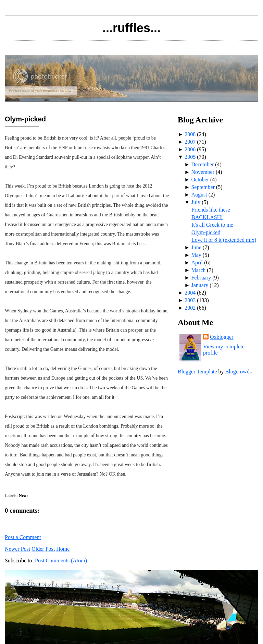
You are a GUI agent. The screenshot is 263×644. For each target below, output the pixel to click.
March (198, 270)
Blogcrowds (239, 372)
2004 (190, 293)
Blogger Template (197, 372)
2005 (190, 157)
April (197, 263)
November (203, 172)
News (23, 496)
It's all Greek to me (212, 225)
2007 (190, 142)
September (203, 187)
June (196, 247)
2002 (190, 308)
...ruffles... (131, 28)
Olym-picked (25, 119)
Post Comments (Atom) (61, 560)
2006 (190, 149)
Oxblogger (222, 337)
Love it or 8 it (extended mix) (224, 240)
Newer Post (17, 549)
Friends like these (211, 210)
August (199, 195)
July (196, 202)
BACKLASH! (207, 217)
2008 (190, 134)
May (196, 255)
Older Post (43, 549)
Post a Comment (23, 537)
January (200, 285)
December (202, 164)
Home (63, 549)
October (200, 180)
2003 (190, 300)
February (201, 278)
